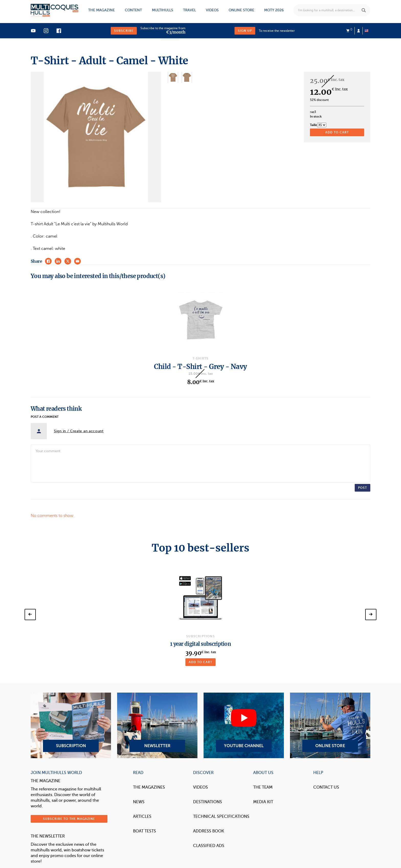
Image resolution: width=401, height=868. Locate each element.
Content (133, 10)
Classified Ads (209, 846)
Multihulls (163, 10)
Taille (314, 125)
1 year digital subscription (201, 644)
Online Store (330, 725)
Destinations (208, 802)
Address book (209, 831)
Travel (190, 10)
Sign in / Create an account (79, 431)
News (139, 802)
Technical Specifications (221, 817)
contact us (326, 787)
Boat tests (144, 831)
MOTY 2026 (274, 10)
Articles (142, 817)
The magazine (102, 10)
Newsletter (157, 725)
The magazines (149, 787)
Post (363, 488)
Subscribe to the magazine (69, 819)
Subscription (71, 725)
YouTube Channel (244, 725)
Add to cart (201, 662)
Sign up (245, 31)
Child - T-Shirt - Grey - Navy (201, 367)
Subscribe (124, 31)
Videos (212, 10)
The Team (263, 787)
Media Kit (263, 802)
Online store (241, 10)
